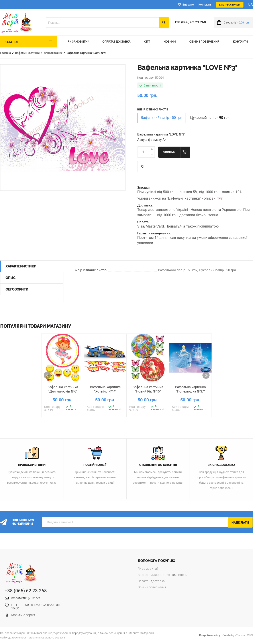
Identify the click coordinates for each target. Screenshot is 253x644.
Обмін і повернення (204, 42)
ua (251, 5)
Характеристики (21, 266)
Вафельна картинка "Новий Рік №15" (148, 389)
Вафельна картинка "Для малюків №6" (63, 389)
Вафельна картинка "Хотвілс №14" (105, 389)
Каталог (12, 42)
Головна (6, 53)
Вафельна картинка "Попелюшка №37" (190, 389)
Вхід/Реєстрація (230, 5)
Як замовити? (78, 42)
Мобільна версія (23, 615)
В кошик (169, 152)
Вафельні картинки (27, 53)
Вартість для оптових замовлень (163, 575)
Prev (47, 375)
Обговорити (17, 289)
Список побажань (143, 167)
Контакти (205, 5)
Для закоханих (53, 53)
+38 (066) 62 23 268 (190, 22)
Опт (147, 42)
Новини (170, 42)
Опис (10, 278)
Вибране (188, 5)
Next (206, 375)
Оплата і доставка (116, 42)
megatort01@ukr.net (26, 598)
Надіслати (240, 522)
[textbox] (102, 23)
